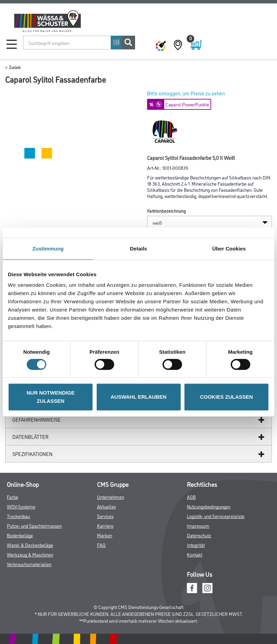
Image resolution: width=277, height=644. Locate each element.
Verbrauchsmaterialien (29, 564)
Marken (105, 535)
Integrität (196, 545)
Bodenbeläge (20, 535)
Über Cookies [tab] (229, 249)
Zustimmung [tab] (48, 249)
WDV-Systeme (21, 506)
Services (105, 516)
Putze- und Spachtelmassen (34, 525)
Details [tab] (138, 249)
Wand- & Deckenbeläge (30, 545)
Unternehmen (111, 497)
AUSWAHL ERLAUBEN (138, 397)
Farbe (13, 497)
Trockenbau (18, 516)
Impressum (198, 525)
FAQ (101, 545)
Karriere (105, 525)
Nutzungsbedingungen (209, 506)
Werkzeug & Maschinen (30, 554)
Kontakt (195, 554)
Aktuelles (106, 506)
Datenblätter (31, 437)
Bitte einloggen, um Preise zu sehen (186, 93)
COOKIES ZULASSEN (226, 397)
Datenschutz (199, 535)
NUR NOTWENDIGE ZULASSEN (51, 397)
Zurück (15, 67)
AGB (191, 497)
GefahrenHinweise (37, 419)
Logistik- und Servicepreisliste (216, 516)
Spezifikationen (32, 454)
